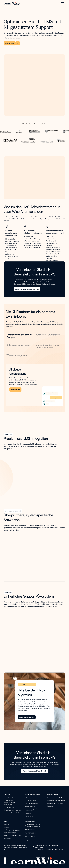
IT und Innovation (31, 801)
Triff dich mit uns (30, 836)
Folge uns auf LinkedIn (32, 840)
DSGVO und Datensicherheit (12, 830)
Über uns (6, 825)
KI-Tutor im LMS (9, 807)
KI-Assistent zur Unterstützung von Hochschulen (9, 803)
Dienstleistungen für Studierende (31, 810)
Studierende (29, 816)
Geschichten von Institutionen (56, 798)
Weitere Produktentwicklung (12, 835)
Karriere (6, 827)
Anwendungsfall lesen (27, 717)
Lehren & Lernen (30, 806)
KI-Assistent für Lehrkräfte (12, 813)
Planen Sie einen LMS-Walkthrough (27, 291)
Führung (28, 798)
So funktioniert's (9, 798)
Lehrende (28, 813)
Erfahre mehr (15, 390)
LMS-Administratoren (32, 803)
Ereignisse (50, 806)
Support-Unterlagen (10, 833)
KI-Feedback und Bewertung (12, 810)
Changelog (7, 838)
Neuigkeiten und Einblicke (55, 803)
